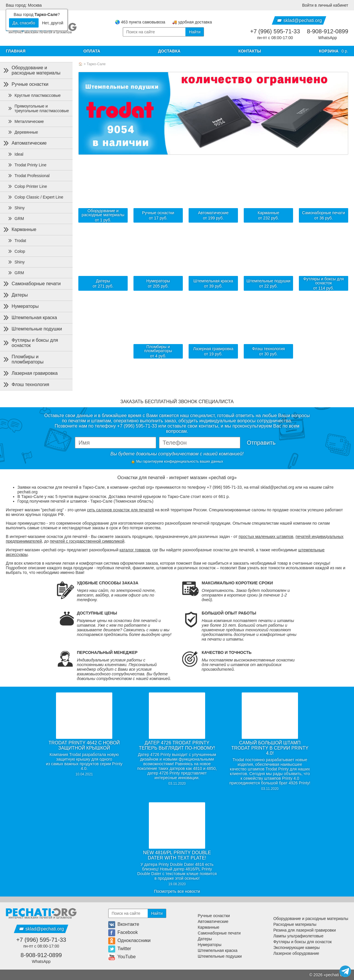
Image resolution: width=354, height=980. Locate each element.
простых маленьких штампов (266, 537)
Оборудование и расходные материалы (31, 70)
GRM (16, 219)
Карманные (19, 230)
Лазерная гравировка (30, 373)
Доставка (169, 51)
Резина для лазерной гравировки (305, 930)
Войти (325, 5)
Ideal (15, 154)
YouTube (122, 957)
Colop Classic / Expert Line (35, 197)
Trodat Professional (29, 176)
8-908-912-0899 (328, 31)
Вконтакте (124, 924)
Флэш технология (26, 385)
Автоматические (25, 143)
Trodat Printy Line (27, 165)
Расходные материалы (295, 924)
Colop (16, 251)
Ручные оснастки (25, 84)
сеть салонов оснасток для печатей (120, 510)
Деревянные (23, 132)
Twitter (120, 949)
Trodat (17, 241)
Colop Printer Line (27, 186)
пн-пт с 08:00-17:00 (275, 38)
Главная (16, 51)
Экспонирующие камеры (297, 948)
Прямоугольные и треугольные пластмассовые (38, 108)
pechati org (336, 975)
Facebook (123, 932)
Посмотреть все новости (177, 891)
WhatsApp (328, 38)
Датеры (15, 295)
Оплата (92, 51)
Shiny (16, 208)
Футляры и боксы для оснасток (30, 343)
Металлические (26, 121)
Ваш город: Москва (24, 5)
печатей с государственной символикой (87, 541)
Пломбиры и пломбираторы (23, 359)
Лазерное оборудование (296, 953)
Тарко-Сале (96, 64)
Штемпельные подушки (32, 329)
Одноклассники (129, 940)
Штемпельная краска (30, 318)
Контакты (250, 51)
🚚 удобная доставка (192, 22)
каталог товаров (135, 550)
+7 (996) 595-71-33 (275, 31)
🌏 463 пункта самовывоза (140, 22)
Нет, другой (53, 23)
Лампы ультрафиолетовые (298, 936)
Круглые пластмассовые (34, 95)
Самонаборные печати (31, 284)
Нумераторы (20, 306)
